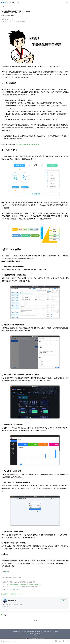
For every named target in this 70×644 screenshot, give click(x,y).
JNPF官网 (6, 572)
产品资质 (35, 635)
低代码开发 (5, 594)
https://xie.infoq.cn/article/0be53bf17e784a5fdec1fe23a (25, 584)
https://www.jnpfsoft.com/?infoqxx (29, 144)
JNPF (21, 594)
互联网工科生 (10, 15)
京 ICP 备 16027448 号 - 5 (35, 633)
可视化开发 (14, 594)
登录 (67, 3)
